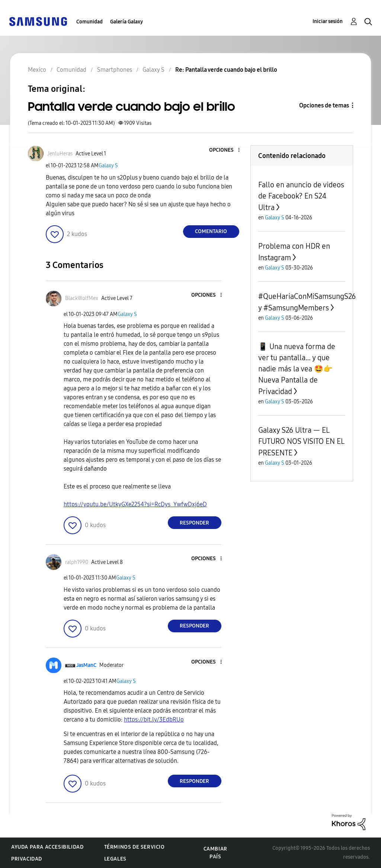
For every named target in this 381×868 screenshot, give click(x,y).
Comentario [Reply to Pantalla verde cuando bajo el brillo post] (211, 231)
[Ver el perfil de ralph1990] (77, 562)
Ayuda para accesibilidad (47, 847)
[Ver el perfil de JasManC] (86, 665)
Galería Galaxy (127, 22)
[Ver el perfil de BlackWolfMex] (82, 298)
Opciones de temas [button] (324, 105)
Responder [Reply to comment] (194, 523)
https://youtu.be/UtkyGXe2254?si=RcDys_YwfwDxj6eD (135, 504)
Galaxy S (108, 166)
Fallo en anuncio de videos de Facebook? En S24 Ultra (301, 196)
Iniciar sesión (328, 21)
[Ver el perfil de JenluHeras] (60, 154)
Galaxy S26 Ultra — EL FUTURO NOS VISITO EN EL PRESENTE (301, 441)
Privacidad (27, 859)
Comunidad (89, 22)
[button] (226, 150)
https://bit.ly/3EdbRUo (154, 719)
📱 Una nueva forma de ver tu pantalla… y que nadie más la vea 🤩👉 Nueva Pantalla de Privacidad (297, 369)
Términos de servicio (135, 847)
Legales (115, 859)
